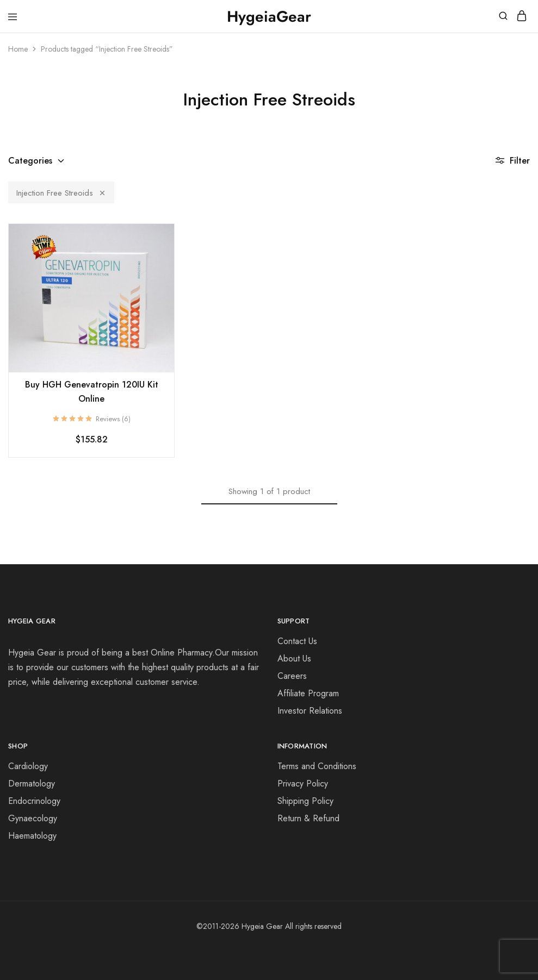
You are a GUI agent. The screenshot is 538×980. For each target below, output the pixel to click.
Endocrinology (34, 801)
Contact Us (297, 641)
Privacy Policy (303, 784)
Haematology (32, 836)
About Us (294, 658)
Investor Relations (310, 711)
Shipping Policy (305, 801)
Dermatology (32, 784)
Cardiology (28, 766)
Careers (292, 676)
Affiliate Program (308, 693)
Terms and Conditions (317, 766)
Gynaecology (33, 818)
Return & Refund (308, 818)
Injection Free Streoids (61, 193)
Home (18, 49)
